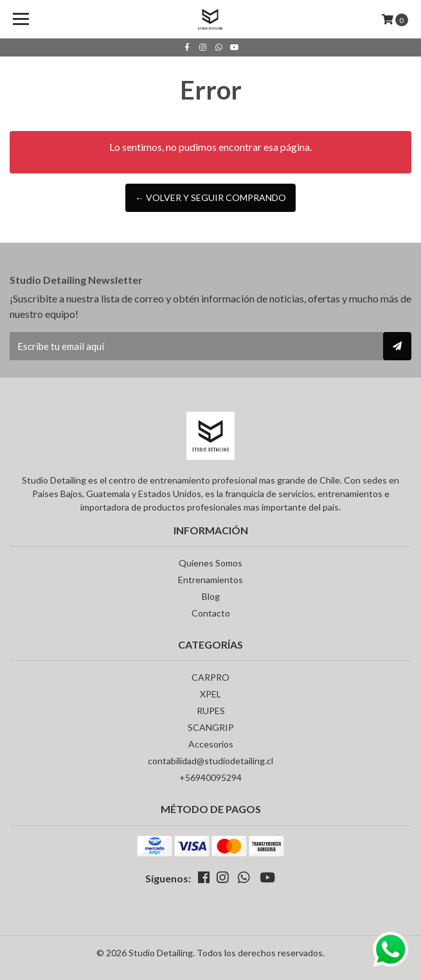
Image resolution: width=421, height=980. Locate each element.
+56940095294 (210, 777)
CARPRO (210, 677)
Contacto (211, 613)
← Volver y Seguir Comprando (210, 197)
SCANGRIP (211, 727)
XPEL (210, 694)
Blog (211, 596)
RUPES (211, 711)
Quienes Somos (210, 563)
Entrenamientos (210, 580)
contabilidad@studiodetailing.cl (210, 761)
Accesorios (211, 744)
